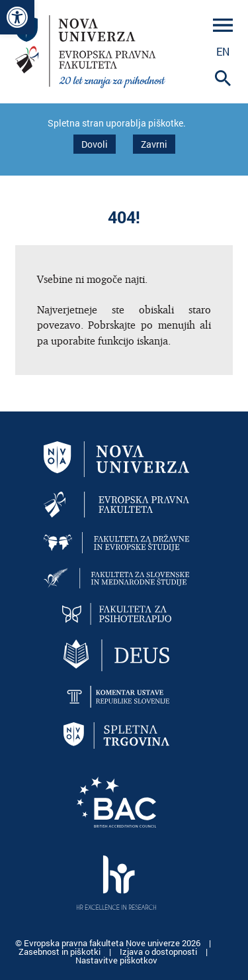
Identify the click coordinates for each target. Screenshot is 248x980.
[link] (17, 17)
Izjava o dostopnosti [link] (159, 952)
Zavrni (154, 144)
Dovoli (95, 144)
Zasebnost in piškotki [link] (61, 952)
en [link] (223, 51)
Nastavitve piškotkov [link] (116, 960)
